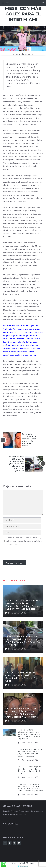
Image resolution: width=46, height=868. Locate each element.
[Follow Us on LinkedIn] (19, 843)
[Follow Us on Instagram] (14, 843)
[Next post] (43, 464)
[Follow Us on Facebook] (5, 843)
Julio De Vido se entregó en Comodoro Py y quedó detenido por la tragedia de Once (29, 770)
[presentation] (19, 554)
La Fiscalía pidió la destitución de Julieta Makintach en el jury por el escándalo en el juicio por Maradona (30, 753)
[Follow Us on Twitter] (10, 843)
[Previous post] (3, 440)
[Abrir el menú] (4, 829)
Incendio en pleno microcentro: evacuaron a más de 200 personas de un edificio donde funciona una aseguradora (29, 734)
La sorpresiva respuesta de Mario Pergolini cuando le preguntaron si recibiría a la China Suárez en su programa (30, 787)
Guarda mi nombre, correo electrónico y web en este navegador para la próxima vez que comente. (24, 541)
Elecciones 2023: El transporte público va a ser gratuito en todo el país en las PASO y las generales (16, 464)
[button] (43, 3)
